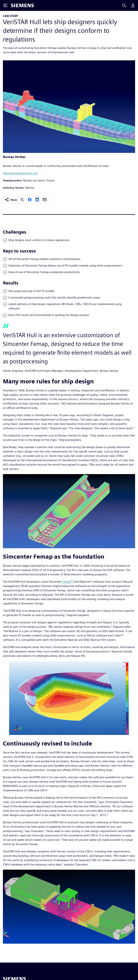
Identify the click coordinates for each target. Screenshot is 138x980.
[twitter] (22, 200)
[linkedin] (37, 200)
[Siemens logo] (22, 5)
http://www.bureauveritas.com (20, 173)
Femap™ (68, 582)
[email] (45, 200)
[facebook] (30, 200)
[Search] (124, 5)
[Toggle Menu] (5, 5)
